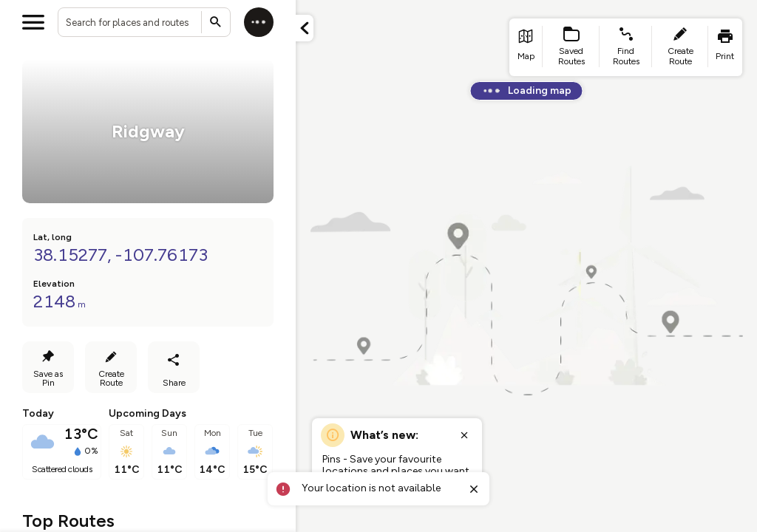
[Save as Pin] (48, 367)
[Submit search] (216, 22)
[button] (305, 28)
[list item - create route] (680, 47)
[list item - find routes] (626, 47)
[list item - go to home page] (526, 47)
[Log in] (259, 22)
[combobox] (144, 22)
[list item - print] (725, 47)
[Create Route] (111, 367)
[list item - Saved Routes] (571, 47)
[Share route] (174, 367)
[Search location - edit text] (144, 22)
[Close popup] (464, 435)
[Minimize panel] (305, 28)
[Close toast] (474, 489)
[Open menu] (33, 22)
